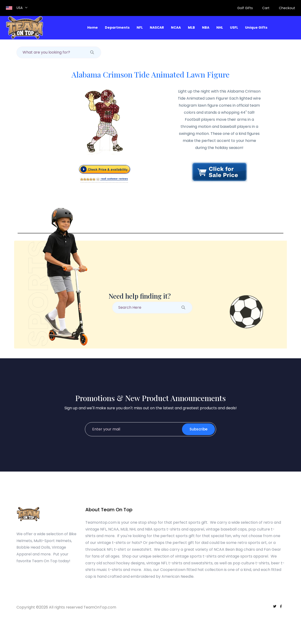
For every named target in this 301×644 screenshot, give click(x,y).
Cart (266, 8)
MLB (191, 27)
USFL (234, 27)
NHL (220, 27)
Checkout (287, 8)
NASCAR (157, 27)
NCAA (176, 27)
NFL (140, 27)
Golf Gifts (245, 8)
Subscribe (198, 429)
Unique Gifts (256, 27)
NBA (206, 27)
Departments (117, 27)
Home (93, 27)
